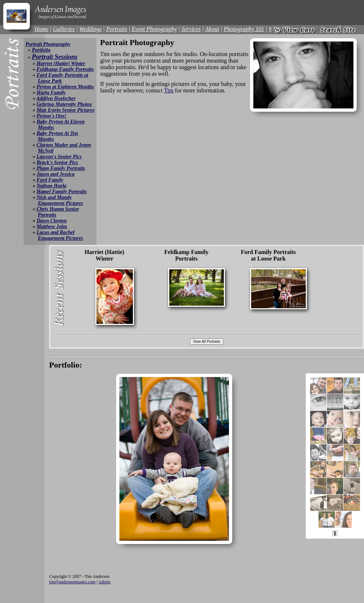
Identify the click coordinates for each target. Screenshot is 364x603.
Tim (169, 90)
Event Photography (154, 29)
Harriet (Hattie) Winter (61, 64)
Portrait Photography (48, 44)
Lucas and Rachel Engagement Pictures (60, 235)
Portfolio (41, 50)
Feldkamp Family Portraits (65, 69)
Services (191, 29)
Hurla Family (51, 93)
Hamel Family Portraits (62, 192)
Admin (104, 582)
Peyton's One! (52, 116)
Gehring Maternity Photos (64, 104)
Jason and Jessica (56, 174)
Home (41, 29)
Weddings (91, 29)
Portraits (117, 29)
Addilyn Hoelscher (56, 98)
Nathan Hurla (52, 186)
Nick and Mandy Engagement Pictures (60, 200)
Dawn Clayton (52, 221)
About (212, 29)
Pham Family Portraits (61, 168)
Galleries (64, 29)
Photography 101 (244, 29)
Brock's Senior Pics (58, 162)
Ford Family (50, 180)
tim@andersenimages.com (72, 582)
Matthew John (52, 227)
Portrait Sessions (55, 57)
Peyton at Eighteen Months (66, 87)
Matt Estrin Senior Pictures (66, 110)
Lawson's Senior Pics (59, 157)
